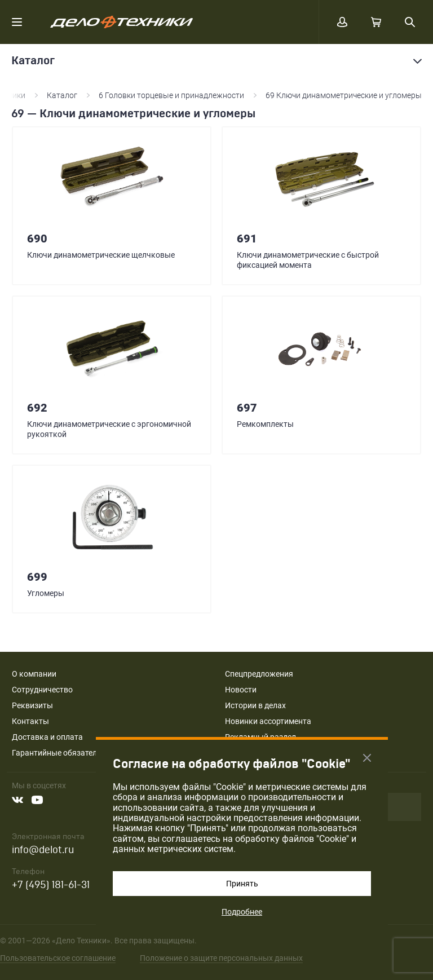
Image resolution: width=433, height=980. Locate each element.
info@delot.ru (43, 850)
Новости (241, 690)
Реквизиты (32, 705)
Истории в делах (255, 705)
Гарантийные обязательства (65, 753)
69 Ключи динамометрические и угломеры (344, 95)
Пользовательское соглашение (58, 958)
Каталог (62, 95)
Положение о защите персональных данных (221, 958)
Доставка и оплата (47, 737)
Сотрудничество (42, 690)
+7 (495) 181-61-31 (51, 885)
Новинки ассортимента (268, 721)
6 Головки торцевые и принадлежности (171, 95)
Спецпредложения (259, 674)
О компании (34, 674)
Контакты (30, 721)
